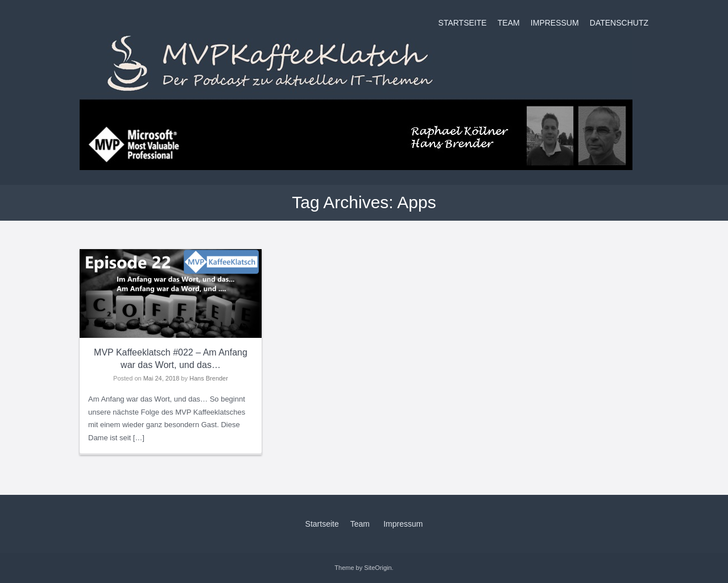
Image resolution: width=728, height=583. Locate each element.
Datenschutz (619, 23)
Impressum (555, 23)
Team (509, 23)
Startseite (463, 23)
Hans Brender (209, 378)
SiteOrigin (378, 568)
